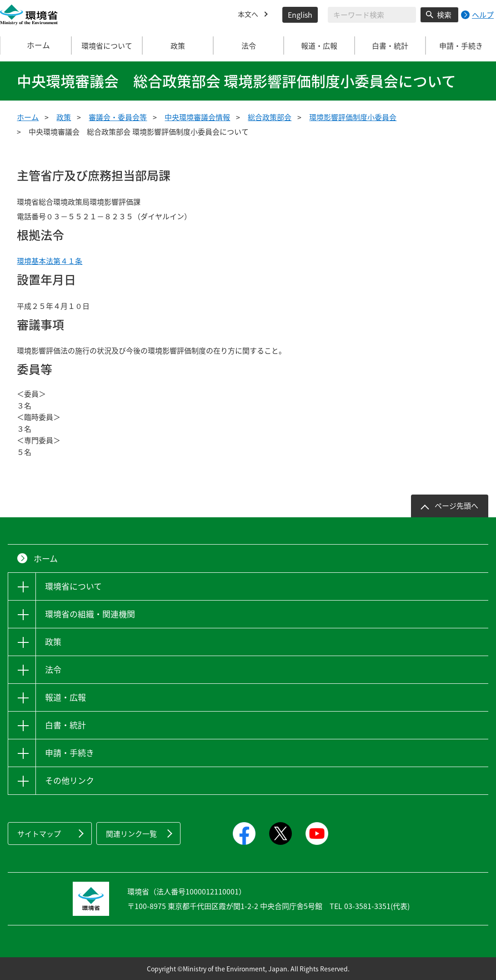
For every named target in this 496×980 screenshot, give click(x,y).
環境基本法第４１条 (50, 261)
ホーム (36, 45)
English (300, 15)
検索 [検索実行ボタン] (444, 15)
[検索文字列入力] (372, 15)
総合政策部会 (270, 117)
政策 (64, 117)
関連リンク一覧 (131, 834)
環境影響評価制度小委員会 (353, 117)
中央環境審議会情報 (197, 117)
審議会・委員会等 (118, 117)
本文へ (249, 15)
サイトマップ (39, 834)
